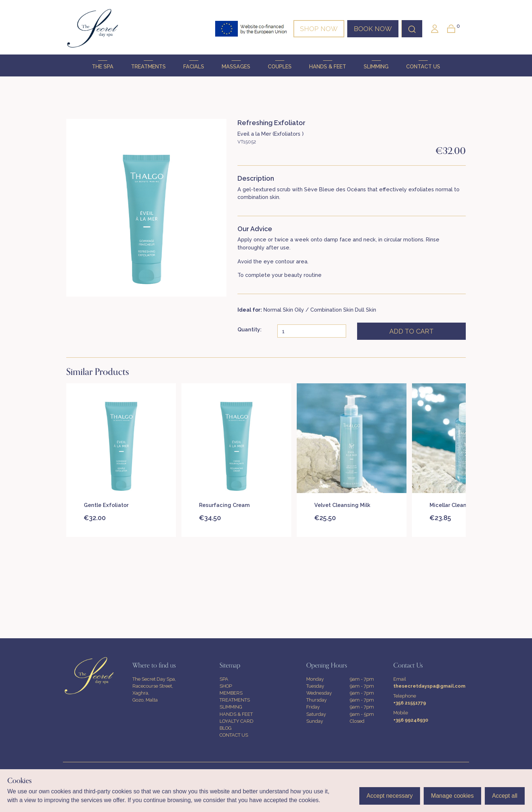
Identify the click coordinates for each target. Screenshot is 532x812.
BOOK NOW (373, 29)
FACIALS (194, 65)
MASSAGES (236, 65)
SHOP (226, 686)
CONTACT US (423, 65)
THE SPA (103, 65)
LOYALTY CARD (237, 721)
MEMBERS (231, 693)
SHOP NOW (319, 29)
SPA (224, 679)
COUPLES (280, 65)
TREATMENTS (148, 65)
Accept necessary (390, 796)
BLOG (226, 728)
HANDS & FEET (328, 65)
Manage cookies (452, 796)
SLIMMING (376, 65)
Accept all (505, 796)
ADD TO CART (411, 331)
